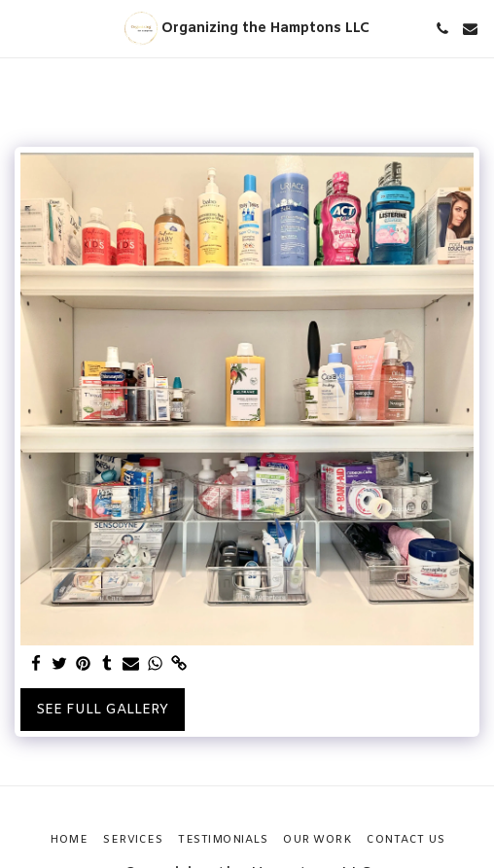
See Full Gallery (102, 710)
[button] (21, 28)
